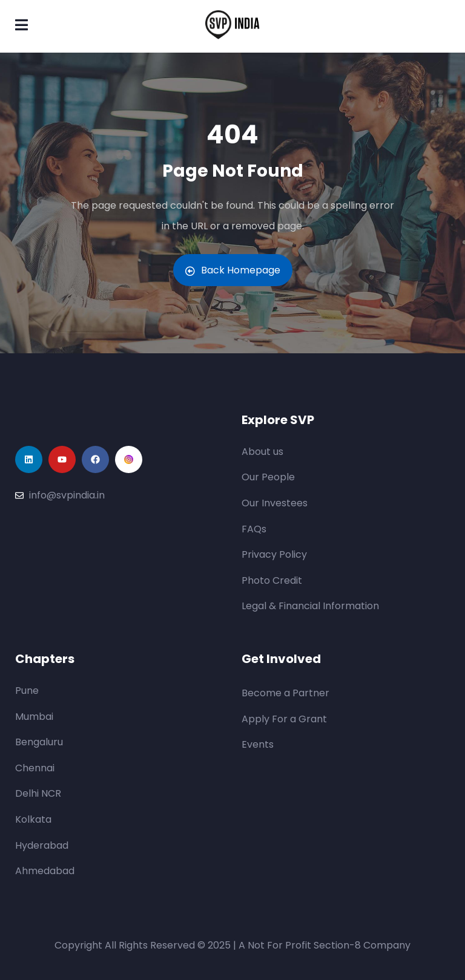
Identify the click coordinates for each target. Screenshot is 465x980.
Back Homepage (233, 270)
